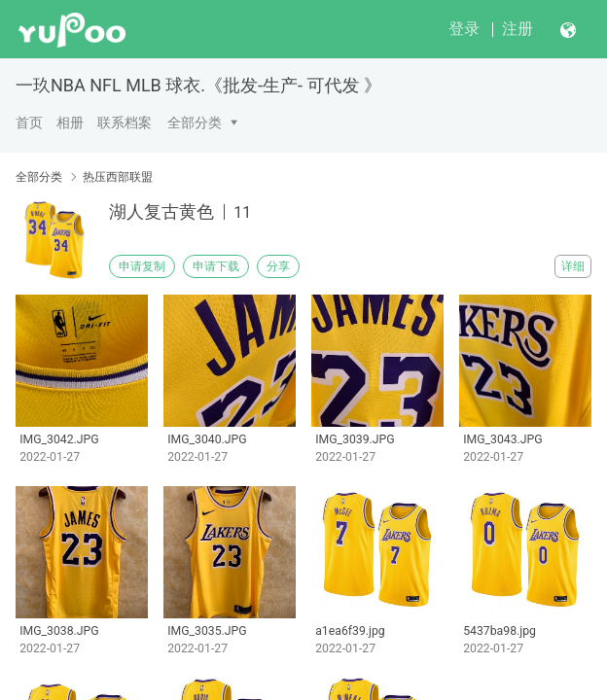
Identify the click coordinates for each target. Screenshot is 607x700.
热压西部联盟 (118, 177)
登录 (464, 29)
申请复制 (142, 266)
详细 (573, 266)
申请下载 (216, 266)
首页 (29, 122)
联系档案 (125, 122)
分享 (278, 266)
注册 (518, 29)
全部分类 (195, 122)
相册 (70, 122)
